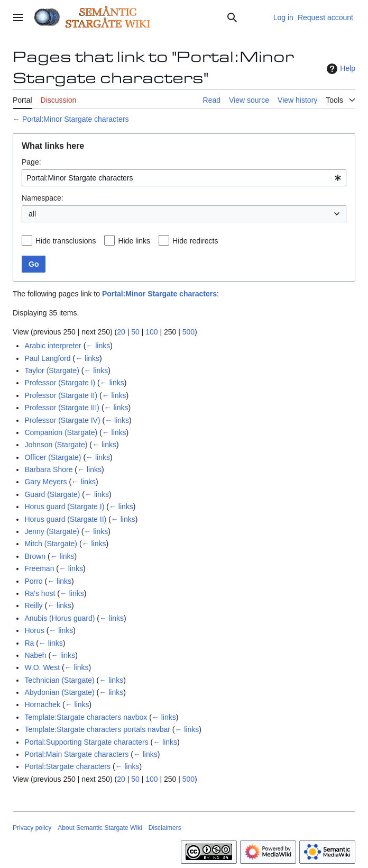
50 (135, 332)
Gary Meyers (45, 482)
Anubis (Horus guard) (59, 618)
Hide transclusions (66, 241)
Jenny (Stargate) (52, 531)
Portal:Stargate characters (67, 766)
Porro (33, 581)
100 (151, 332)
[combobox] (184, 178)
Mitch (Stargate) (51, 544)
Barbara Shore (48, 469)
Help (340, 69)
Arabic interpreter (53, 346)
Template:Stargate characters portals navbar (97, 729)
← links (98, 346)
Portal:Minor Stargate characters (76, 119)
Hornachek (42, 704)
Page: (31, 162)
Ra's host (40, 593)
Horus (34, 630)
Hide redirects (195, 241)
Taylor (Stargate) (52, 370)
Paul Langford (47, 358)
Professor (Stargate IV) (62, 420)
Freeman (39, 568)
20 (121, 332)
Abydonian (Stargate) (59, 692)
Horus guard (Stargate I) (64, 507)
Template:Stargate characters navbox (86, 717)
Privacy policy (32, 828)
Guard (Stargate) (52, 494)
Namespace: (43, 198)
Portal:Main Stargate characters (76, 754)
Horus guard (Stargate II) (65, 519)
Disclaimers (165, 828)
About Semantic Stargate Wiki (100, 828)
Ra (29, 643)
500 (188, 332)
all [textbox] (32, 214)
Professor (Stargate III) (62, 408)
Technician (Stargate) (59, 680)
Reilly (33, 605)
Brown (35, 556)
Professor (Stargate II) (61, 395)
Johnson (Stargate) (56, 445)
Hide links (134, 241)
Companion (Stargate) (61, 432)
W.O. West (42, 667)
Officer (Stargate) (53, 457)
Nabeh (35, 655)
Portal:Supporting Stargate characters (86, 742)
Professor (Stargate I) (60, 383)
